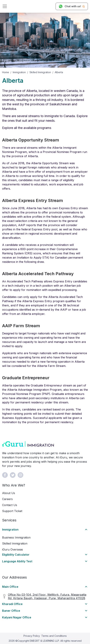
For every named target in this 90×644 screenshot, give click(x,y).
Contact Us (10, 505)
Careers (7, 499)
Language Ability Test (17, 561)
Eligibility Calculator (16, 555)
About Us (9, 493)
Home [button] (6, 72)
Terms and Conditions (54, 636)
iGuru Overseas (13, 549)
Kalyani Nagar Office (17, 617)
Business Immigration (16, 537)
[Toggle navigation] (5, 6)
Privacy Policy (32, 636)
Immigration (19, 72)
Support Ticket (12, 511)
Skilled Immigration (40, 72)
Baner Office (11, 611)
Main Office (10, 587)
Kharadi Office (12, 604)
